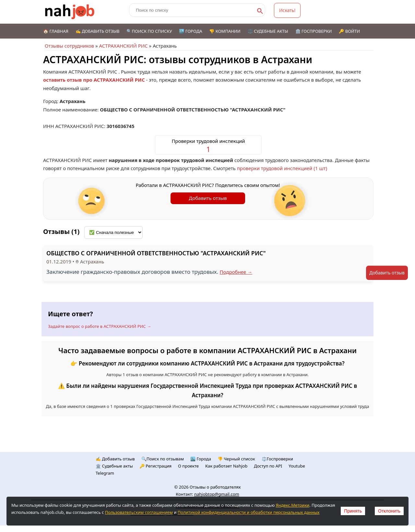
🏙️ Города (190, 31)
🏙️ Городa (201, 459)
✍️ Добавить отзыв (98, 31)
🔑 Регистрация (155, 466)
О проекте (188, 466)
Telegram (105, 473)
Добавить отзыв (208, 198)
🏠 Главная (56, 31)
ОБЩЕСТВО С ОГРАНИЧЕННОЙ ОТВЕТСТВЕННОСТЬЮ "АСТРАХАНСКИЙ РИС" (156, 253)
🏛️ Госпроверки (314, 31)
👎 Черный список (236, 459)
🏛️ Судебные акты (114, 466)
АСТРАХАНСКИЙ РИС (123, 46)
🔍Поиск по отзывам (163, 459)
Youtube (297, 466)
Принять (353, 511)
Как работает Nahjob (226, 466)
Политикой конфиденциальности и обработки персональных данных (249, 512)
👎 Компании (225, 31)
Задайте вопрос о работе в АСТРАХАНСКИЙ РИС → (100, 326)
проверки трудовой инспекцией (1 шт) (282, 168)
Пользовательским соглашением (139, 512)
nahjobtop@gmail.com (217, 494)
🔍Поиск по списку (149, 31)
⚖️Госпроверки (277, 459)
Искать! (287, 10)
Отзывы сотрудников (69, 46)
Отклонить (389, 511)
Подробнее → (236, 272)
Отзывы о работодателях (215, 487)
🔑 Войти (349, 31)
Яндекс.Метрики (292, 505)
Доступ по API (268, 466)
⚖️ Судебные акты (268, 31)
